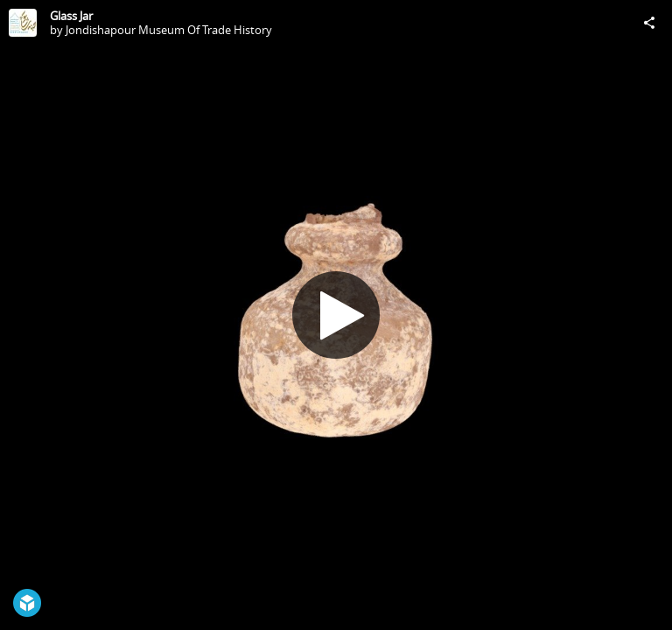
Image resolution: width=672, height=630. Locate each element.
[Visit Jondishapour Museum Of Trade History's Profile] (23, 23)
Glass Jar (71, 16)
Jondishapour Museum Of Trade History (169, 30)
